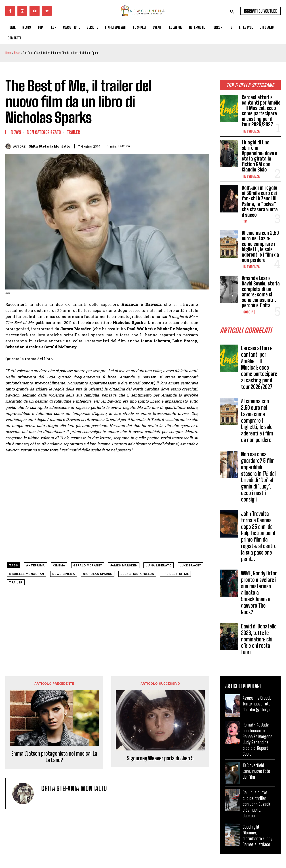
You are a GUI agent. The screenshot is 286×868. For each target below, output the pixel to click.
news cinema (64, 574)
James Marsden (124, 565)
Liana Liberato (159, 565)
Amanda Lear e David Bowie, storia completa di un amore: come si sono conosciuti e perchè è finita (261, 292)
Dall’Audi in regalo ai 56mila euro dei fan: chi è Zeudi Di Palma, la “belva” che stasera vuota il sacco (260, 201)
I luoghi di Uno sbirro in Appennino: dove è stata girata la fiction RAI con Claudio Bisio (260, 156)
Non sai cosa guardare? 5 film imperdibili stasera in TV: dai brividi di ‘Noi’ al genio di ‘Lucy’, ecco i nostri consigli (258, 477)
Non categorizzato (44, 132)
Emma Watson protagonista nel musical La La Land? (54, 757)
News (17, 53)
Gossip (248, 312)
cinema (59, 565)
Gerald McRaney (88, 565)
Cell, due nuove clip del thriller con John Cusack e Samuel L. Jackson (256, 804)
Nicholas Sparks (98, 574)
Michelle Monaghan (27, 574)
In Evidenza (251, 131)
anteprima (36, 565)
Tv (245, 222)
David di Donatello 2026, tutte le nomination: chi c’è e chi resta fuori (259, 639)
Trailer (74, 132)
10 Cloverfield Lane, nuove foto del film (256, 771)
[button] (232, 12)
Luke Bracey (190, 565)
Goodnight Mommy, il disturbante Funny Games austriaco (258, 836)
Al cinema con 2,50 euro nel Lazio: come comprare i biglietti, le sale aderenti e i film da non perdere (260, 246)
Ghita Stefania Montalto (49, 146)
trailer (16, 582)
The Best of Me (175, 574)
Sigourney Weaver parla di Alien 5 (160, 758)
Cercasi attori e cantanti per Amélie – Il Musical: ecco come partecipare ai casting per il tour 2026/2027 (261, 111)
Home (8, 53)
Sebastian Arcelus (137, 574)
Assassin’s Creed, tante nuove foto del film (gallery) (257, 704)
